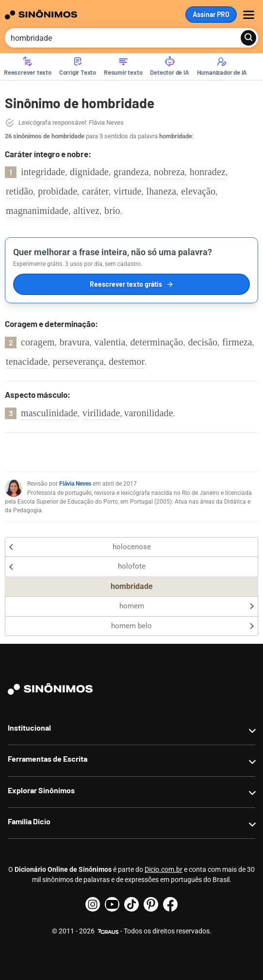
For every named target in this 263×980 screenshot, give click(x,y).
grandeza (131, 172)
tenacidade (27, 361)
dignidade (89, 172)
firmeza (237, 342)
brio (112, 211)
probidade (58, 191)
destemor (127, 361)
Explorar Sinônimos (41, 790)
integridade (43, 172)
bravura (75, 342)
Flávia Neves (75, 484)
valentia (110, 342)
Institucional (29, 727)
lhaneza (162, 191)
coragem (38, 342)
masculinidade (49, 413)
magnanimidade (37, 211)
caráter (95, 191)
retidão (19, 191)
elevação (198, 191)
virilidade (101, 413)
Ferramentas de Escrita (48, 759)
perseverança (79, 361)
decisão (203, 342)
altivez (86, 211)
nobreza (169, 172)
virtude (127, 191)
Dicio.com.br (164, 869)
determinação (156, 342)
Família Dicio (29, 821)
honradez (208, 172)
